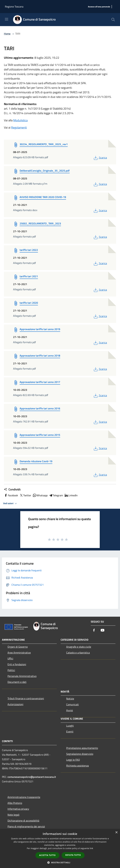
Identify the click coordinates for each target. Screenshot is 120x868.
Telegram (56, 495)
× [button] (116, 833)
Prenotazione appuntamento (82, 748)
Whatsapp (40, 495)
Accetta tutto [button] (47, 855)
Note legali (13, 815)
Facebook (11, 495)
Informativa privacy (18, 809)
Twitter (25, 495)
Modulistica (20, 120)
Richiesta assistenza (77, 766)
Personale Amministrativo (22, 676)
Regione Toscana (14, 7)
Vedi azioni (10, 503)
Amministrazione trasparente (24, 797)
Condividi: (12, 489)
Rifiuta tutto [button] (73, 855)
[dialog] (60, 849)
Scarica (100, 158)
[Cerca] (113, 20)
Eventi (70, 731)
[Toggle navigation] (7, 19)
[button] (60, 862)
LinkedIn (71, 495)
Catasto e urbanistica (78, 653)
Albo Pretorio (15, 803)
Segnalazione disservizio (80, 754)
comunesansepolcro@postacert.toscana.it (32, 777)
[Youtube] (103, 630)
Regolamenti (19, 127)
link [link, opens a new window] (91, 848)
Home (7, 34)
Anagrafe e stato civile (79, 647)
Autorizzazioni (15, 704)
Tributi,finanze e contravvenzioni (26, 698)
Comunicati (73, 704)
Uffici (10, 658)
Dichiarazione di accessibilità (23, 821)
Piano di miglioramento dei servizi (26, 826)
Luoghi (70, 726)
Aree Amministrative (19, 653)
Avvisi (70, 710)
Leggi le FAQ (73, 760)
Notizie (70, 699)
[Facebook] (94, 630)
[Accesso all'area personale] (99, 7)
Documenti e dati (17, 682)
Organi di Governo (18, 647)
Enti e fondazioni (17, 664)
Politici (11, 670)
